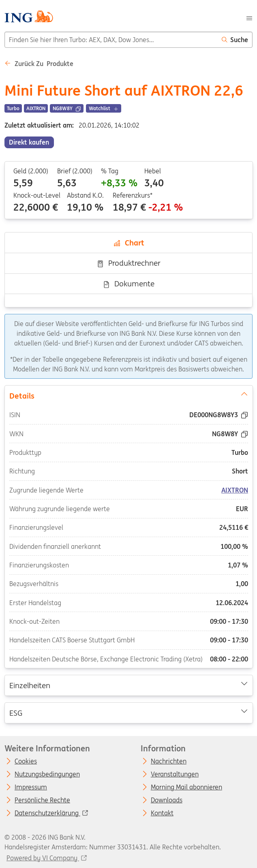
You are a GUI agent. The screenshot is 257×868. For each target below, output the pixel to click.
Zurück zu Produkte (39, 64)
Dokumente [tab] (128, 284)
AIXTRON (235, 490)
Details (128, 395)
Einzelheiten (128, 685)
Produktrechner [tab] (128, 263)
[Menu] (249, 17)
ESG (128, 712)
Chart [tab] (129, 243)
